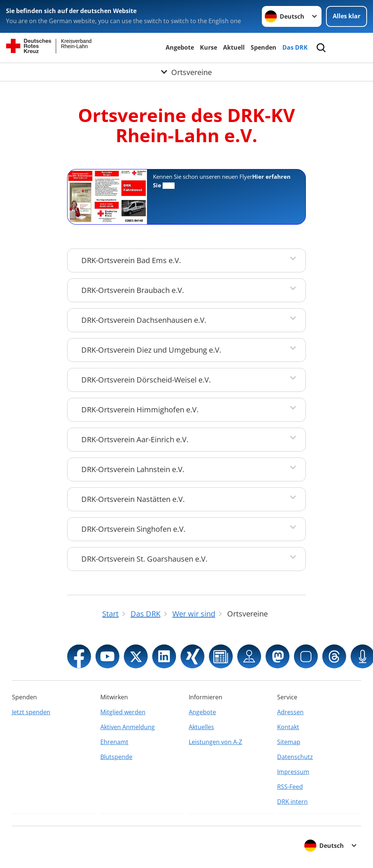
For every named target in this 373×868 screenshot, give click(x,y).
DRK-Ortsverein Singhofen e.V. (133, 529)
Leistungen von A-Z (215, 742)
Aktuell (234, 47)
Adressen (290, 712)
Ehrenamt (114, 742)
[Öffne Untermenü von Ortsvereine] (186, 72)
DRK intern (292, 802)
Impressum (293, 772)
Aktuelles (201, 727)
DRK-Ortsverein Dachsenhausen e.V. (144, 320)
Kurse (209, 47)
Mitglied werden (123, 712)
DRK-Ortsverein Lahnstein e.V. (133, 469)
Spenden (264, 47)
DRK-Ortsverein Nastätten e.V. (133, 499)
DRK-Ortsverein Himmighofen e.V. (140, 410)
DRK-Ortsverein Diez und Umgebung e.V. (151, 350)
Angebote (180, 47)
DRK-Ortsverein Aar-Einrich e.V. (135, 439)
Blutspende (116, 757)
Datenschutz (295, 757)
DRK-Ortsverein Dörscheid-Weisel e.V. (146, 380)
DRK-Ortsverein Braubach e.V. (133, 290)
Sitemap (289, 742)
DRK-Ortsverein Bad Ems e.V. (131, 260)
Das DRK (295, 47)
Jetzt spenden (31, 712)
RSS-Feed (290, 787)
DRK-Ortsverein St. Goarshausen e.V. (144, 559)
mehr (169, 186)
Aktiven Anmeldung (128, 727)
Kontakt (288, 727)
